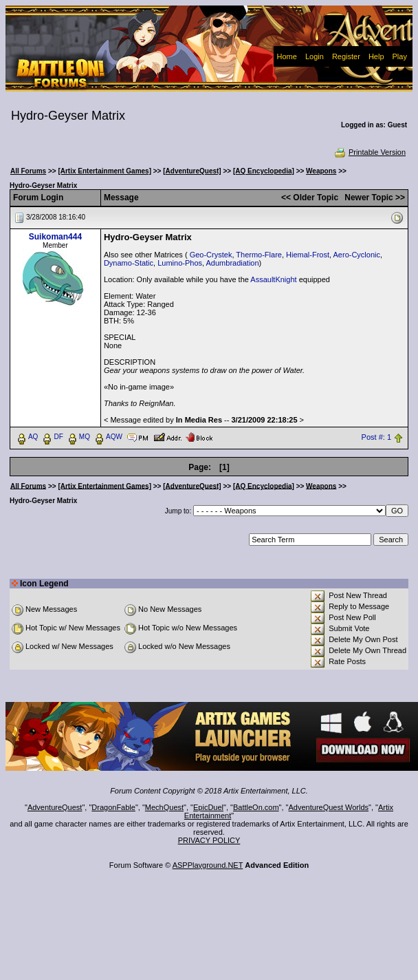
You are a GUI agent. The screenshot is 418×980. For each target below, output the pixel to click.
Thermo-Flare (259, 255)
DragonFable (113, 807)
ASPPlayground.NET (208, 865)
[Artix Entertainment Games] (104, 171)
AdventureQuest (55, 807)
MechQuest (164, 807)
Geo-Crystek (211, 255)
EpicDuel (208, 807)
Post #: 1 (376, 437)
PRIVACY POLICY (209, 840)
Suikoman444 (55, 237)
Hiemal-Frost (308, 255)
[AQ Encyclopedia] (264, 171)
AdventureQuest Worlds (329, 807)
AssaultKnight (273, 279)
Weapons (321, 171)
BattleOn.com (256, 807)
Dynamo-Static (129, 263)
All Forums (28, 171)
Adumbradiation (233, 263)
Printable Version (370, 152)
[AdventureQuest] (192, 171)
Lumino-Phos (180, 263)
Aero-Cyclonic (357, 255)
